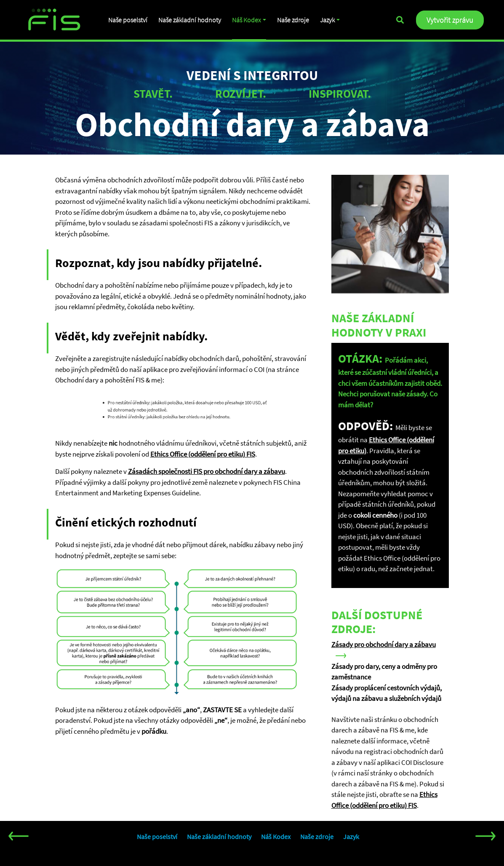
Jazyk (329, 20)
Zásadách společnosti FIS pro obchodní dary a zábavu (207, 471)
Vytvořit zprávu (450, 20)
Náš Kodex (247, 20)
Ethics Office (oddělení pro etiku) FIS (203, 454)
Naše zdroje (294, 20)
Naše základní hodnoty (190, 20)
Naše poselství (128, 20)
